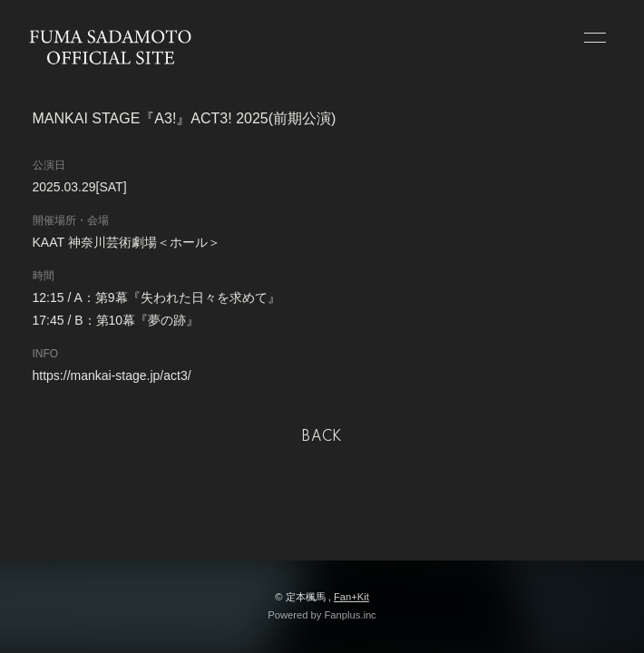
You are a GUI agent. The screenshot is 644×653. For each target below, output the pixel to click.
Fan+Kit (351, 597)
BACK (322, 437)
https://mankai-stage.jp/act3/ (112, 375)
